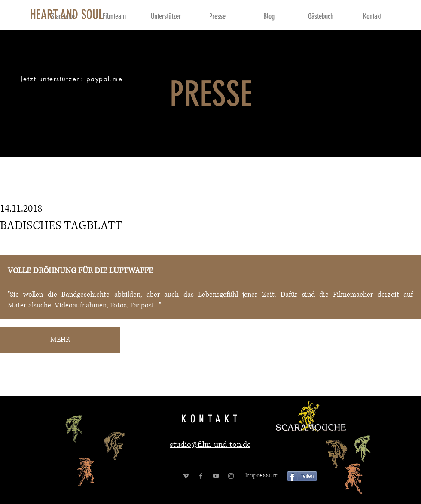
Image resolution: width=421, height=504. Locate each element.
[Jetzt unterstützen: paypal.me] (72, 79)
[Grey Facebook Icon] (201, 476)
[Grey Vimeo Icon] (186, 476)
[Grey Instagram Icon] (231, 476)
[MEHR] (60, 340)
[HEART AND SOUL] (67, 15)
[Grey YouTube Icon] (216, 476)
